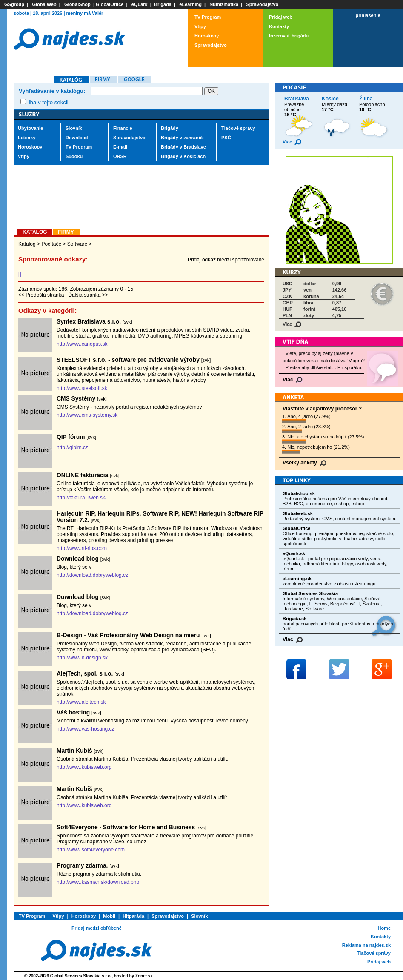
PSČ (226, 138)
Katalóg (27, 244)
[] (20, 274)
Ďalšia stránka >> (88, 295)
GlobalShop (77, 4)
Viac (292, 142)
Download (77, 138)
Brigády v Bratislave (183, 147)
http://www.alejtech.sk (81, 702)
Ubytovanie (30, 128)
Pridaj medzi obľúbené (97, 928)
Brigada (163, 4)
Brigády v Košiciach (183, 156)
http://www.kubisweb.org (84, 767)
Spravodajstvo (263, 4)
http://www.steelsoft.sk (82, 388)
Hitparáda (133, 916)
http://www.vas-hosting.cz (85, 729)
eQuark (140, 4)
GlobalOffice (110, 4)
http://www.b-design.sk (82, 658)
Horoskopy (207, 36)
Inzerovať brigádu (289, 36)
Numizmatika (224, 4)
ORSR (120, 156)
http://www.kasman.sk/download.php (98, 882)
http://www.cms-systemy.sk (87, 415)
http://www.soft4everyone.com (91, 850)
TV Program (208, 17)
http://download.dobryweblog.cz (92, 575)
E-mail (120, 147)
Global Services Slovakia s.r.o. (81, 976)
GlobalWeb (44, 4)
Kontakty (279, 26)
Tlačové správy (238, 128)
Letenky (27, 138)
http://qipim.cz (72, 447)
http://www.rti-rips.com (82, 548)
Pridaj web (281, 17)
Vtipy (200, 26)
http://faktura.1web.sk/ (81, 498)
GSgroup (14, 4)
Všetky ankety (304, 463)
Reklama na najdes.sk (366, 945)
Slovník (74, 128)
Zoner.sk (144, 976)
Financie (123, 128)
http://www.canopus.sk (82, 344)
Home (384, 928)
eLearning (190, 4)
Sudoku (74, 156)
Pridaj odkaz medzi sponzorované (226, 260)
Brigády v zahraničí (182, 138)
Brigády (170, 128)
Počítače (51, 244)
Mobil (109, 916)
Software (77, 244)
